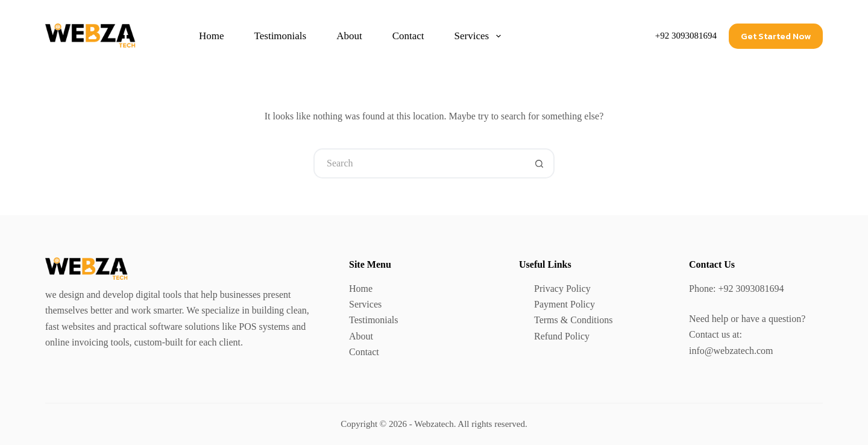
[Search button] (539, 163)
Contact (408, 36)
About (349, 36)
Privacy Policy (562, 289)
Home (212, 36)
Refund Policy (562, 336)
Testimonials (281, 36)
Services (480, 36)
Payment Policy (565, 304)
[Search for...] (419, 163)
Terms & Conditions (573, 320)
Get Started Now (776, 36)
